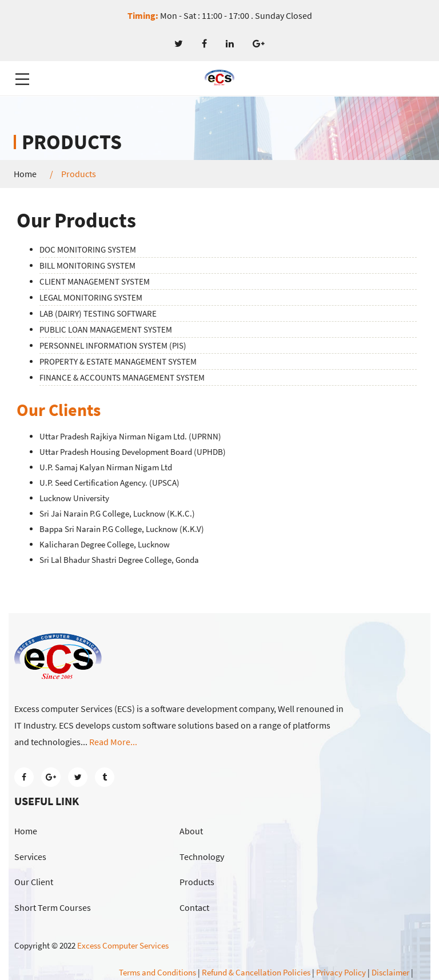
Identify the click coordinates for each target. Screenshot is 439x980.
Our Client (34, 882)
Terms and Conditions (157, 972)
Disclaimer (390, 972)
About (191, 831)
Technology (202, 857)
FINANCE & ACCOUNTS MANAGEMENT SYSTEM (122, 377)
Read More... (113, 742)
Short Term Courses (53, 907)
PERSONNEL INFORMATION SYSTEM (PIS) (113, 345)
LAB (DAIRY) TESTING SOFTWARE (98, 313)
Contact (194, 907)
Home (25, 174)
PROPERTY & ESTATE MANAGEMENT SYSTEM (118, 361)
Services (30, 857)
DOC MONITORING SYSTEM (88, 249)
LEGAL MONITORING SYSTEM (91, 297)
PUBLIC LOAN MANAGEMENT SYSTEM (106, 329)
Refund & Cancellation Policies (256, 972)
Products (197, 882)
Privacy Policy (341, 972)
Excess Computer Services (123, 945)
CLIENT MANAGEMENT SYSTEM (95, 281)
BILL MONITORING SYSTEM (87, 265)
